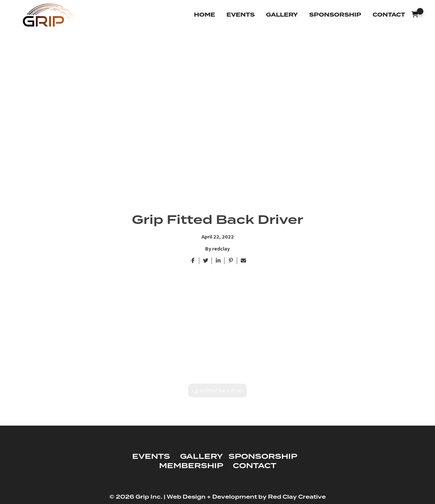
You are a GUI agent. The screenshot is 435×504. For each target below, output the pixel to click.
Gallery (282, 15)
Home (205, 15)
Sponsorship (335, 15)
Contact (389, 15)
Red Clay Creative (297, 497)
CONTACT (255, 466)
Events (241, 15)
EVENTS (151, 457)
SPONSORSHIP (263, 457)
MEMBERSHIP (191, 466)
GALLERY (201, 457)
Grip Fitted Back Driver (219, 391)
